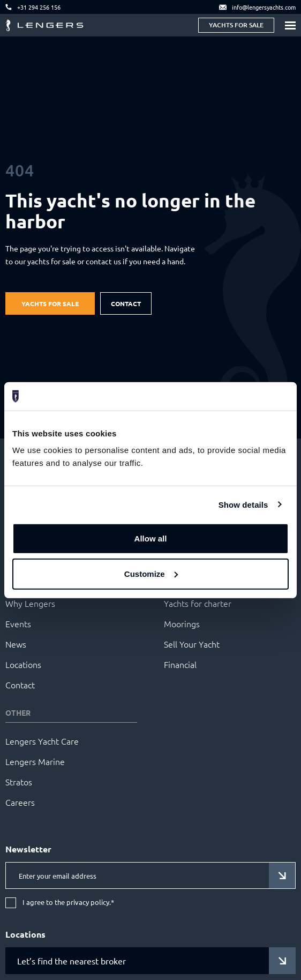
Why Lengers (30, 603)
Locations (23, 664)
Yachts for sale (236, 25)
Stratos (19, 782)
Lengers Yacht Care (42, 741)
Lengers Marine (35, 761)
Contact (126, 303)
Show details (243, 504)
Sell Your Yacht (192, 644)
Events (18, 623)
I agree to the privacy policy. (68, 903)
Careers (20, 802)
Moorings (182, 623)
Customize (151, 573)
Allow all (151, 539)
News (16, 644)
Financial (180, 664)
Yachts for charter (198, 603)
